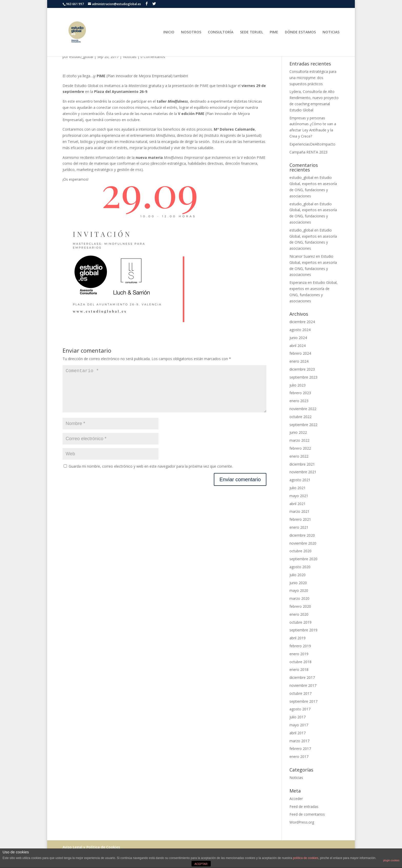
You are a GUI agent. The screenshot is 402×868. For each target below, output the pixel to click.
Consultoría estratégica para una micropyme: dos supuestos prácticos (313, 78)
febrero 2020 (300, 606)
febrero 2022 (300, 448)
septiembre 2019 (303, 630)
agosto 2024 (300, 330)
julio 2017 (298, 717)
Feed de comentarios (307, 814)
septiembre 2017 (303, 701)
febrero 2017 (300, 749)
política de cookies (306, 858)
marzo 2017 (299, 741)
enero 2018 (299, 669)
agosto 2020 (300, 567)
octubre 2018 (300, 662)
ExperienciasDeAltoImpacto (312, 144)
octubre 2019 (300, 622)
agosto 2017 (300, 709)
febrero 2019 (300, 646)
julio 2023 (298, 385)
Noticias (130, 57)
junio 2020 (298, 583)
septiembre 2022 (303, 425)
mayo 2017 (299, 725)
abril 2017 (298, 733)
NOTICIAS (331, 32)
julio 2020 (298, 575)
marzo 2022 (299, 440)
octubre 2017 (300, 693)
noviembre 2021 (303, 472)
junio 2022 (298, 432)
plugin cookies (391, 860)
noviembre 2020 (303, 543)
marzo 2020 (299, 598)
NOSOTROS (191, 32)
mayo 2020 (299, 590)
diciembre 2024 (302, 322)
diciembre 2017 (302, 677)
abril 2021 (298, 504)
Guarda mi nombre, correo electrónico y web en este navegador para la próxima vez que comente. (151, 474)
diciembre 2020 (302, 535)
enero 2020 (299, 614)
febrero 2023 (300, 393)
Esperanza (298, 282)
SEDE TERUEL (252, 32)
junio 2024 (298, 338)
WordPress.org (302, 822)
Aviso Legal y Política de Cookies (91, 847)
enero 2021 (299, 527)
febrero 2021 (300, 519)
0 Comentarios (153, 57)
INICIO (169, 32)
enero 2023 (299, 401)
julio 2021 (298, 488)
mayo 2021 (299, 496)
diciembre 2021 (302, 464)
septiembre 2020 (303, 559)
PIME (274, 32)
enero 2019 (299, 654)
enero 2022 (299, 456)
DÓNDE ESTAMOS (300, 32)
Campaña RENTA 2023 (308, 152)
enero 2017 (299, 756)
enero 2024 (299, 361)
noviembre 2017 (303, 685)
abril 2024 (298, 346)
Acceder (296, 799)
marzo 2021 (299, 511)
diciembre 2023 (302, 369)
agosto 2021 (300, 480)
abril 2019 (298, 638)
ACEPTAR (201, 864)
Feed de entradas (304, 807)
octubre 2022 (300, 417)
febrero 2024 (300, 353)
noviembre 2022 (303, 409)
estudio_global (81, 57)
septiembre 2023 (303, 377)
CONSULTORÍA (221, 32)
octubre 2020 (300, 551)
